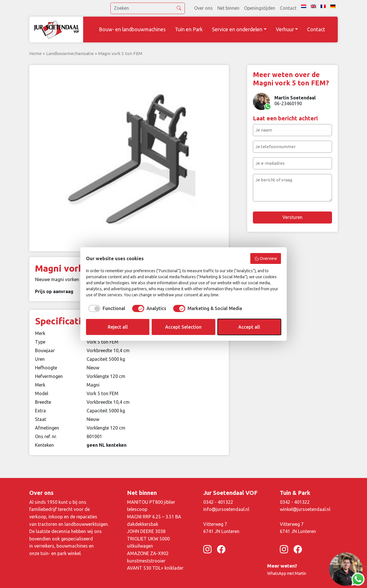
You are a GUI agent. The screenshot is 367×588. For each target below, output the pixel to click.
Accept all (249, 327)
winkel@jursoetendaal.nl (305, 509)
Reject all (118, 327)
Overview (266, 259)
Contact (288, 8)
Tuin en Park (189, 29)
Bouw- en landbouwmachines (132, 29)
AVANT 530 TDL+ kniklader (155, 568)
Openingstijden (260, 8)
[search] (148, 8)
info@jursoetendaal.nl (226, 509)
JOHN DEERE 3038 (146, 531)
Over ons (203, 8)
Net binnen (228, 8)
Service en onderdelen (237, 29)
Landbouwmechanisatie (70, 53)
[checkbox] (106, 308)
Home (35, 53)
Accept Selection (183, 327)
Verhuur (285, 29)
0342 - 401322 (218, 502)
